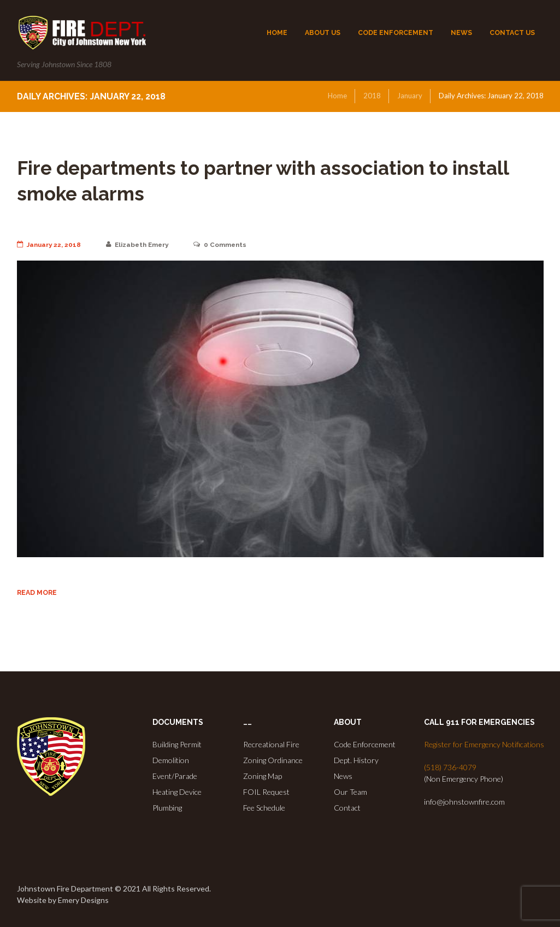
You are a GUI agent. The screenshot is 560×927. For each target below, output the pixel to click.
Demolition (171, 760)
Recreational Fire (271, 744)
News (343, 776)
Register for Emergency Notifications (484, 744)
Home (337, 96)
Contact (347, 808)
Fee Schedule (264, 808)
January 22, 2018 (49, 245)
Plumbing (167, 808)
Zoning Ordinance (273, 760)
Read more (37, 592)
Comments (223, 245)
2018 (372, 96)
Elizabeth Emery (139, 245)
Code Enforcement (365, 744)
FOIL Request (266, 792)
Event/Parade (175, 776)
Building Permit (177, 744)
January (410, 96)
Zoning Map (263, 776)
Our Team (350, 792)
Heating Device (177, 792)
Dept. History (356, 760)
